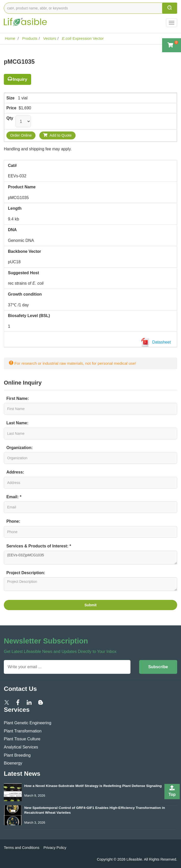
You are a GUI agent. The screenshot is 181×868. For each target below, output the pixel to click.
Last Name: (17, 423)
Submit (90, 605)
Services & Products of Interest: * (39, 546)
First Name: (18, 398)
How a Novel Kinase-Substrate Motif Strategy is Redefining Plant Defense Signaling (93, 786)
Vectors (49, 38)
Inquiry (20, 79)
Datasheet (157, 342)
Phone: (13, 521)
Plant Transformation (23, 731)
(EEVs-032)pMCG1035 (90, 558)
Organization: (20, 448)
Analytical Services (21, 747)
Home (10, 38)
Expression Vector (82, 38)
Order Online (21, 135)
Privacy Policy (55, 848)
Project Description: (26, 573)
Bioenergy (13, 763)
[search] (170, 8)
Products (29, 38)
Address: (15, 472)
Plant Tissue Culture (22, 739)
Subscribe (158, 667)
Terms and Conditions (22, 848)
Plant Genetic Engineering (28, 723)
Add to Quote (57, 135)
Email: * (14, 497)
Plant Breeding (17, 755)
